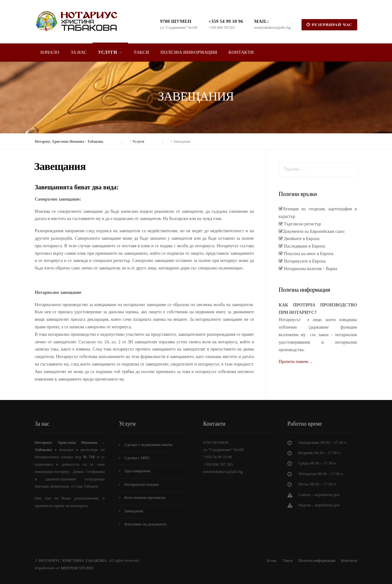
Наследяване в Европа (304, 246)
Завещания (134, 511)
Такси (142, 52)
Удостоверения (137, 471)
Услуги (108, 52)
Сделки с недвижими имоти (148, 445)
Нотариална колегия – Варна (310, 269)
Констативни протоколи (145, 497)
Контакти (241, 52)
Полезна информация (189, 52)
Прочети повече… (296, 362)
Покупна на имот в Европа (308, 254)
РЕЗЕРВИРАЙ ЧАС (329, 25)
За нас (79, 52)
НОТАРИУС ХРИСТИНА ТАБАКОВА (72, 560)
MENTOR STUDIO (77, 568)
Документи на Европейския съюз (314, 231)
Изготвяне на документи (145, 524)
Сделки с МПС (137, 458)
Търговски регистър (302, 224)
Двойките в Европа (301, 239)
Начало (50, 52)
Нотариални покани (142, 484)
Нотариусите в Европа (304, 261)
